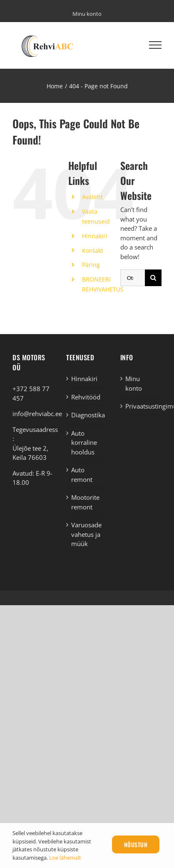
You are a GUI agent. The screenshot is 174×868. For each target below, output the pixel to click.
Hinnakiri (95, 236)
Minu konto (134, 383)
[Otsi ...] (133, 278)
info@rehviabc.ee (37, 414)
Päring (91, 265)
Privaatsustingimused (141, 406)
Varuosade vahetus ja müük (86, 534)
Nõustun (136, 844)
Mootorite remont (85, 502)
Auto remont (82, 475)
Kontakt (93, 251)
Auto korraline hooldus (84, 443)
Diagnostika (87, 415)
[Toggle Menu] (155, 45)
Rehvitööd (86, 397)
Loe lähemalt (65, 858)
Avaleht (92, 197)
